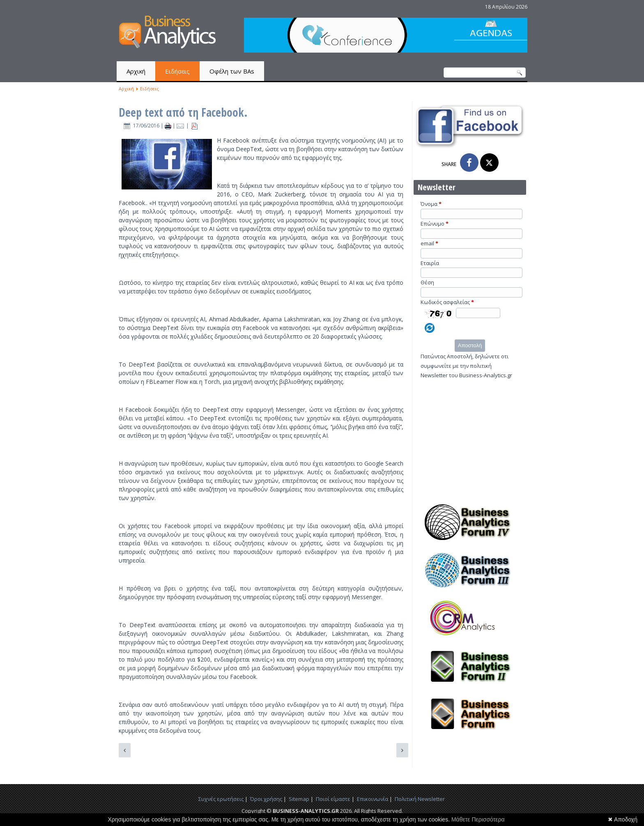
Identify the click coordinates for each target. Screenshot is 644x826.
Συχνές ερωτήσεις (221, 799)
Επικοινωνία (373, 799)
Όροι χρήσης (266, 799)
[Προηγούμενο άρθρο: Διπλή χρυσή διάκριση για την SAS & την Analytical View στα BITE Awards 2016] (125, 750)
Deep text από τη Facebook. (183, 112)
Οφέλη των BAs (232, 71)
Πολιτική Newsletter (420, 799)
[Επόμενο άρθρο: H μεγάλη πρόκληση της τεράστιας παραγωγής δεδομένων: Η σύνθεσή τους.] (402, 750)
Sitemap (299, 799)
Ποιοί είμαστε (333, 799)
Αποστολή (470, 345)
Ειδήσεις (177, 71)
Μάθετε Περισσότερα (478, 819)
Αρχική (136, 71)
